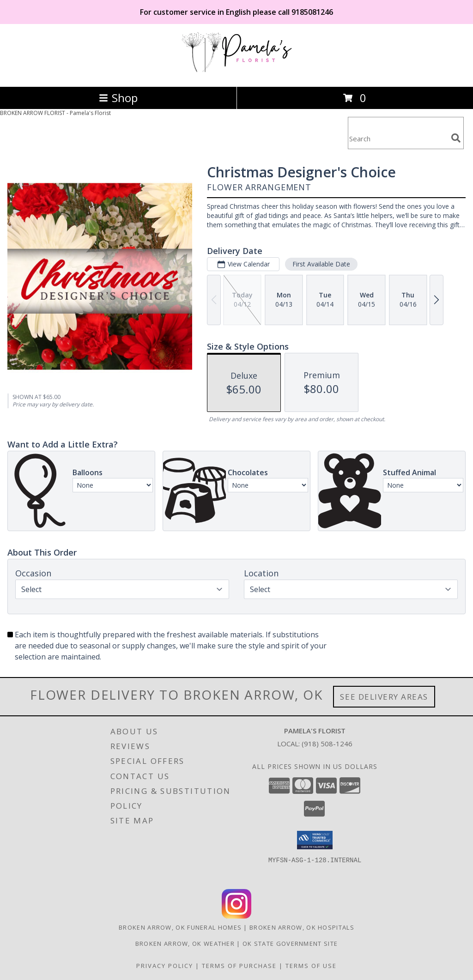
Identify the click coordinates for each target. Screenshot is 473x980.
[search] (456, 138)
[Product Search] (398, 139)
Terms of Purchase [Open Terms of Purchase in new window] (239, 966)
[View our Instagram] (236, 916)
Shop (118, 98)
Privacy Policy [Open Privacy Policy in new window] (165, 966)
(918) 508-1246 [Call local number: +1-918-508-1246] (327, 744)
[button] (315, 840)
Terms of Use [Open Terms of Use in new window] (311, 966)
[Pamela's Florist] (236, 73)
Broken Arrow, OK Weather (185, 944)
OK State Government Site (290, 944)
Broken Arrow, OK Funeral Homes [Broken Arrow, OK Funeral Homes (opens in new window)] (180, 927)
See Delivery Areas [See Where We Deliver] (384, 697)
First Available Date (321, 264)
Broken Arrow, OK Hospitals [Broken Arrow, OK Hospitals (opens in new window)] (302, 927)
